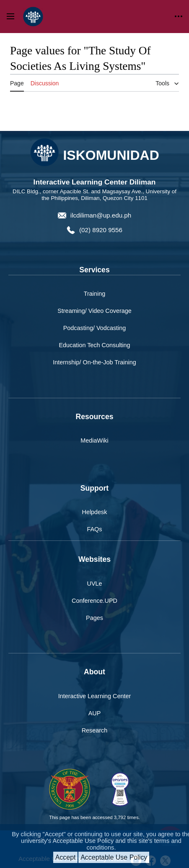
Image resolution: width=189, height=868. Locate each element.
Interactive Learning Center (95, 696)
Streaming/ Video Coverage (94, 311)
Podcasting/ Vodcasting (95, 328)
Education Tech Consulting (94, 345)
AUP (95, 713)
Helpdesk (95, 512)
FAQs (95, 529)
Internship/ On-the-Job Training (94, 362)
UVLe (95, 584)
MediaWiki (94, 440)
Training (94, 294)
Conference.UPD (94, 601)
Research (95, 730)
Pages (94, 618)
